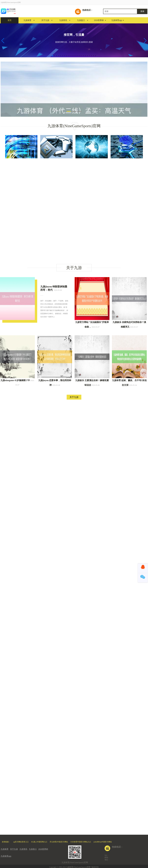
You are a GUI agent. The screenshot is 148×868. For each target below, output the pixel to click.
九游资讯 (63, 20)
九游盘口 (81, 20)
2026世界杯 (99, 20)
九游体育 (27, 20)
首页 (10, 20)
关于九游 (45, 20)
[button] (145, 41)
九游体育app (117, 20)
